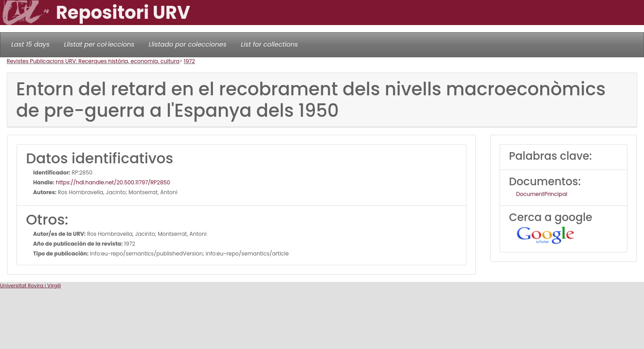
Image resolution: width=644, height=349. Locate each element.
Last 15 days (30, 44)
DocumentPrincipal (542, 194)
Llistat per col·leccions (99, 44)
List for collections (269, 44)
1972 (189, 61)
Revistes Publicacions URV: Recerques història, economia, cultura (93, 61)
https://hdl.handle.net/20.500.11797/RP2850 (112, 182)
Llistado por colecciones (188, 44)
